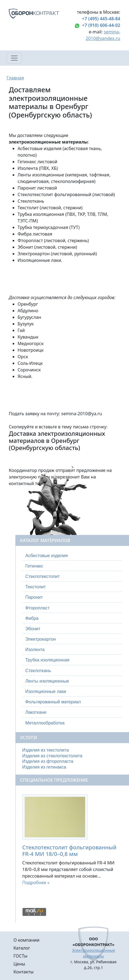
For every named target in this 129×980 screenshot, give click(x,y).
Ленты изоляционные (47, 681)
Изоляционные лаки (46, 691)
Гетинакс (34, 566)
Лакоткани (36, 712)
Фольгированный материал (53, 702)
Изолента (35, 650)
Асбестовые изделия (47, 556)
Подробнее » (36, 882)
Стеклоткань (38, 671)
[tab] (72, 556)
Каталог (22, 948)
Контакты (23, 972)
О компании (26, 940)
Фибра (32, 618)
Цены (19, 964)
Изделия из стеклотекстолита (52, 756)
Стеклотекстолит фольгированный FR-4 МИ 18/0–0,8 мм (69, 851)
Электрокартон (40, 639)
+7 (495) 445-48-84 (101, 19)
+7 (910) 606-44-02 (101, 25)
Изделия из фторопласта (48, 761)
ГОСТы (20, 956)
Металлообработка (45, 723)
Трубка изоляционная (47, 660)
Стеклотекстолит (42, 576)
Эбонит (33, 629)
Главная (15, 78)
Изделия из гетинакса (44, 767)
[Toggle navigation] (14, 58)
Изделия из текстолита (46, 750)
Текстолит (35, 587)
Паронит (34, 597)
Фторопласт (37, 608)
